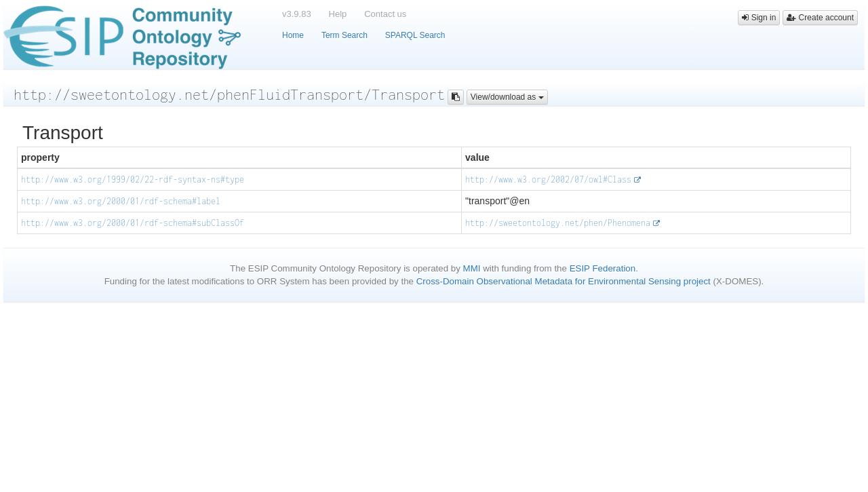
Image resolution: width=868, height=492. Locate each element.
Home (293, 35)
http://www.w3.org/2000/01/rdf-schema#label (121, 201)
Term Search (344, 35)
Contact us (385, 14)
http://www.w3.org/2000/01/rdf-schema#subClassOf (133, 223)
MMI (472, 268)
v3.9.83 (297, 14)
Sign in (759, 18)
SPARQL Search (415, 35)
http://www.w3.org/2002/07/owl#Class (548, 179)
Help (338, 14)
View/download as (507, 97)
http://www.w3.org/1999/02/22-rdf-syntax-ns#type (133, 179)
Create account (820, 18)
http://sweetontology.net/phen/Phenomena (558, 223)
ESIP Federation (603, 268)
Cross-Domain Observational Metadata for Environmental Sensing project (564, 281)
